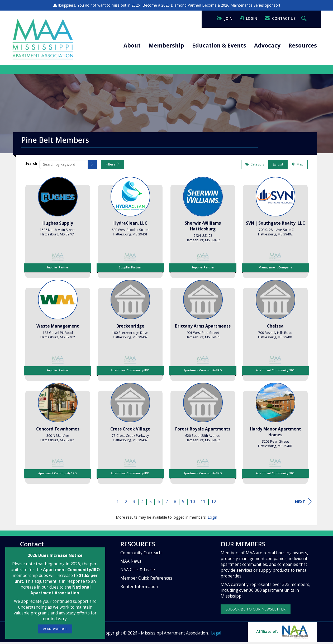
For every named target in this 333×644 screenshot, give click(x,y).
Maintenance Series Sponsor (255, 5)
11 (203, 503)
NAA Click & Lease (138, 572)
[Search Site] (305, 19)
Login (212, 519)
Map (298, 166)
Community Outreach (141, 555)
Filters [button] (113, 166)
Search (31, 165)
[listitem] (58, 228)
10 (193, 503)
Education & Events (219, 45)
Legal (216, 635)
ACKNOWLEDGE (55, 629)
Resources (303, 45)
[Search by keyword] (64, 166)
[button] (92, 166)
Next (303, 503)
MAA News (131, 563)
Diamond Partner (185, 5)
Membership (166, 45)
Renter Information (139, 588)
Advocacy (267, 45)
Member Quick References (146, 580)
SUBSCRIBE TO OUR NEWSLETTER (256, 611)
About (132, 45)
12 (214, 503)
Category (255, 166)
